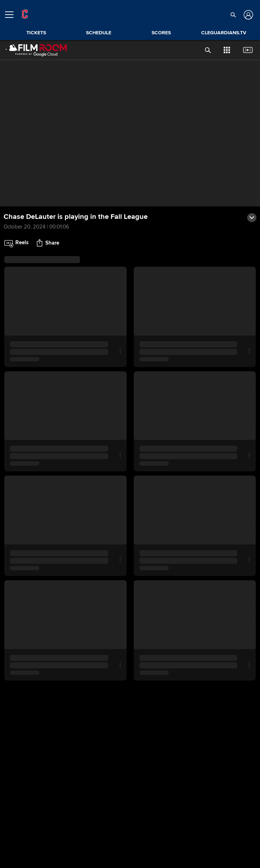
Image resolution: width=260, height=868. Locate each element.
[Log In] (248, 15)
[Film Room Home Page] (36, 50)
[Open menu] (12, 15)
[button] (233, 15)
